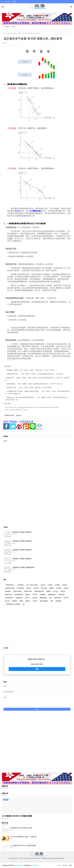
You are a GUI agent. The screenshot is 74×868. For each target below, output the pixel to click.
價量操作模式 (58, 598)
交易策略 (57, 585)
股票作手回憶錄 (17, 591)
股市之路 (8, 2)
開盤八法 (28, 598)
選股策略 (15, 601)
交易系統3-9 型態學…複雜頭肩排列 (23, 567)
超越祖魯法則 (19, 598)
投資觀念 (52, 588)
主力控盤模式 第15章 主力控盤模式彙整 (17, 816)
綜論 (50, 598)
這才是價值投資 (9, 598)
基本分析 (35, 595)
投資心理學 (44, 588)
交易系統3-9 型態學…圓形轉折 (22, 559)
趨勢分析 (28, 601)
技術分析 (19, 415)
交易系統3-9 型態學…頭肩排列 (22, 541)
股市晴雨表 (8, 591)
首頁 (2, 2)
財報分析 (63, 591)
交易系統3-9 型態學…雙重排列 (22, 532)
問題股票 (28, 595)
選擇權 (21, 601)
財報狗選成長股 (19, 595)
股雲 (5, 819)
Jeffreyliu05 (35, 865)
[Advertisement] (37, 506)
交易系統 (14, 2)
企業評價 (65, 585)
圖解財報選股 (43, 598)
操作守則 (66, 598)
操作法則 (7, 601)
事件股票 (59, 588)
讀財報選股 (58, 601)
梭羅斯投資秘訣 (52, 595)
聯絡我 (70, 865)
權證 (52, 601)
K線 (24, 604)
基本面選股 (43, 595)
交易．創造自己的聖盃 (32, 585)
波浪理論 (66, 588)
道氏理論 (35, 598)
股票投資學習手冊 (39, 591)
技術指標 (36, 588)
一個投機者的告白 (10, 585)
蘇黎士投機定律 (44, 601)
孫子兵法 (56, 591)
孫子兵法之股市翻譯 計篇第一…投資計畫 (23, 837)
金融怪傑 (48, 591)
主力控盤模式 (20, 585)
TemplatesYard (19, 865)
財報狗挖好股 (8, 595)
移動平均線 (62, 595)
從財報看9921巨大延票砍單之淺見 (21, 828)
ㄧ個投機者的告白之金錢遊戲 (13, 604)
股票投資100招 (28, 591)
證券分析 (35, 601)
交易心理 (43, 585)
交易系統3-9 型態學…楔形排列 (22, 550)
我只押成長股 (20, 588)
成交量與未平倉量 (11, 33)
